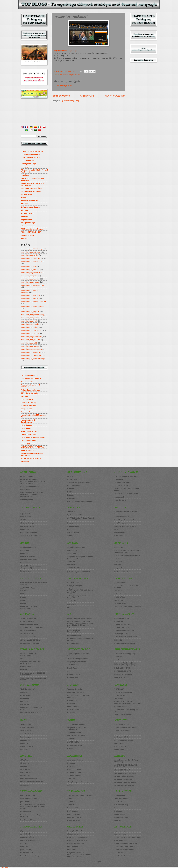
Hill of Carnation (27, 425)
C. (68, 671)
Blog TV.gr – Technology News (126, 520)
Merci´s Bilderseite (28, 444)
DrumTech (71, 713)
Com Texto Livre (27, 399)
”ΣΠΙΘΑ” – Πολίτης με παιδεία (32, 151)
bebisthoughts (26, 737)
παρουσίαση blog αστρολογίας (32, 273)
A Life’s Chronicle (74, 772)
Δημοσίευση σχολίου (64, 86)
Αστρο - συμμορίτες (122, 571)
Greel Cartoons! (120, 500)
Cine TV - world (120, 523)
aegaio (23, 600)
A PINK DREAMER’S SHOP (31, 232)
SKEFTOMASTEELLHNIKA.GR (32, 782)
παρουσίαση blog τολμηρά (30, 346)
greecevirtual (25, 802)
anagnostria (25, 550)
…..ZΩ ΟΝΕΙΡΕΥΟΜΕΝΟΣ (30, 157)
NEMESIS (24, 670)
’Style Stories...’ (26, 514)
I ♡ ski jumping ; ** (28, 428)
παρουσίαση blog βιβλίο (29, 276)
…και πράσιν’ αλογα (75, 760)
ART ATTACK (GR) (27, 634)
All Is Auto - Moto (27, 476)
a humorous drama (28, 226)
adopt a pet (72, 553)
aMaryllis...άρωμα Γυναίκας (78, 782)
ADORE (23, 520)
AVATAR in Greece (121, 486)
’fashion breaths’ (27, 517)
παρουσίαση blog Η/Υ (28, 266)
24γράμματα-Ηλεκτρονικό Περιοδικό (128, 606)
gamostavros (25, 769)
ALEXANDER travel (28, 795)
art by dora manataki (28, 637)
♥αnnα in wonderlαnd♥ (29, 532)
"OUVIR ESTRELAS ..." (29, 376)
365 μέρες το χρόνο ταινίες (77, 662)
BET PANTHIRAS (74, 486)
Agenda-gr (71, 802)
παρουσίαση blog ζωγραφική (31, 295)
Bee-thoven (25, 705)
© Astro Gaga (119, 547)
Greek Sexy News (74, 820)
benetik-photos (73, 847)
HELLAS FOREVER (122, 618)
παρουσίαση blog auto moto (31, 252)
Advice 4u (71, 562)
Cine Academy (73, 677)
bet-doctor (71, 495)
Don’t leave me (73, 811)
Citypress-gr (25, 763)
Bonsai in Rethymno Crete (30, 840)
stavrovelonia (25, 785)
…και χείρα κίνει (27, 167)
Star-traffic (118, 565)
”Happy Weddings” (75, 586)
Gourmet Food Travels (29, 798)
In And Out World (27, 772)
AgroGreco (24, 692)
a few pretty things (28, 223)
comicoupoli (119, 497)
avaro (69, 607)
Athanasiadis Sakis (75, 745)
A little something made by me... (33, 229)
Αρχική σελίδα (87, 96)
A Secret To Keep (27, 235)
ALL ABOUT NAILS (27, 526)
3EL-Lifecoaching (27, 213)
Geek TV (118, 529)
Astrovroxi (118, 562)
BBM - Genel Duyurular (30, 393)
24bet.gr (70, 476)
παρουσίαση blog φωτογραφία (32, 352)
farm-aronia (25, 847)
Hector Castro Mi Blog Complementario (29, 421)
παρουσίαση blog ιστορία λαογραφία (34, 301)
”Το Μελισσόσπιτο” (28, 689)
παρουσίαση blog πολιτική (30, 333)
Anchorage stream (74, 733)
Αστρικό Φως (119, 568)
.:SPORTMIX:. (72, 512)
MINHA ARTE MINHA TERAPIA (32, 447)
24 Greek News (27, 194)
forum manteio (26, 667)
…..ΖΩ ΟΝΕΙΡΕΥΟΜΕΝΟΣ (77, 725)
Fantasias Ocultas (28, 412)
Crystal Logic (72, 700)
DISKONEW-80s (73, 710)
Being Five (24, 743)
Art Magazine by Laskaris (30, 643)
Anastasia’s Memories (76, 843)
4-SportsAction (27, 220)
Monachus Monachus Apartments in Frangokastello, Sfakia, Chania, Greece (33, 807)
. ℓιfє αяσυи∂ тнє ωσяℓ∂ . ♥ (31, 379)
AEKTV (70, 529)
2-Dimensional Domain (123, 483)
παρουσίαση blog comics (30, 255)
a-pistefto (24, 238)
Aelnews (71, 536)
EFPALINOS (25, 766)
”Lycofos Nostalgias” (75, 689)
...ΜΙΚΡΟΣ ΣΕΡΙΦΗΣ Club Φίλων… (127, 476)
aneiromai (118, 591)
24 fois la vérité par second (31, 191)
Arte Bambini (72, 601)
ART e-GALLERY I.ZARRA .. (31, 640)
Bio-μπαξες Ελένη (27, 837)
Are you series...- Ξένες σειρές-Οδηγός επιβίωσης (79, 572)
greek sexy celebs (74, 817)
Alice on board (26, 731)
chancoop (25, 396)
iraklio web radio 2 (121, 536)
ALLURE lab (25, 529)
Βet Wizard (71, 489)
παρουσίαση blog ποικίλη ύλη (70, 75)
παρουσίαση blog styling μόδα (31, 258)
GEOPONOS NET (27, 853)
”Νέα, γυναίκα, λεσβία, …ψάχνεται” (81, 795)
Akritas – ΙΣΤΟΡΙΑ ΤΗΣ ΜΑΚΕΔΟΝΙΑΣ (29, 607)
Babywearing (25, 740)
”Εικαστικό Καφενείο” (28, 618)
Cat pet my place (27, 746)
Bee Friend (24, 701)
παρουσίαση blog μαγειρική (30, 312)
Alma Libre (71, 779)
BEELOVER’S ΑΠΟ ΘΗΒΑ (30, 713)
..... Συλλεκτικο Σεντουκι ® (31, 154)
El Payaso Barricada (28, 406)
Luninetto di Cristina (29, 434)
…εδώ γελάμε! (120, 597)
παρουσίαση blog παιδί (29, 321)
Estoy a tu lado (27, 409)
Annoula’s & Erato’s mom (30, 734)
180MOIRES (119, 600)
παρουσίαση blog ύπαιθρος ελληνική (34, 359)
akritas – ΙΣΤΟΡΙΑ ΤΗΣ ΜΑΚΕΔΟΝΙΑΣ (29, 655)
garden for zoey (26, 850)
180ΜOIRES (25, 591)
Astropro (118, 558)
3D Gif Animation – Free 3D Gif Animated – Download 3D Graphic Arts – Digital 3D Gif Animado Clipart (80, 624)
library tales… (25, 571)
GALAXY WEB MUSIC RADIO (125, 526)
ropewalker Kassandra (29, 779)
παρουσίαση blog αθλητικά (30, 270)
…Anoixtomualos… (28, 161)
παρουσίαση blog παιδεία (30, 324)
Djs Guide (71, 703)
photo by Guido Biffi (28, 450)
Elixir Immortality (74, 814)
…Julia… (71, 798)
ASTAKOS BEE (26, 695)
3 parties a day (73, 763)
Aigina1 (23, 603)
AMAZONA (71, 805)
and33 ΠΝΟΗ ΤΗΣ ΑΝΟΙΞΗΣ (78, 736)
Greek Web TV (120, 532)
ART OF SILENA (73, 742)
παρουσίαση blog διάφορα (30, 279)
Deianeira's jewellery (29, 403)
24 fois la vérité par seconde (78, 659)
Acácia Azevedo (27, 382)
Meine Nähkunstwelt (28, 441)
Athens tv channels (122, 517)
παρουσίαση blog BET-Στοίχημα (32, 249)
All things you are (74, 776)
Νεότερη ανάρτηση (61, 96)
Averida (70, 748)
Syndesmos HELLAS (122, 624)
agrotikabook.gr (26, 834)
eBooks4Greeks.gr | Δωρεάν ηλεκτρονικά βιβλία (31, 567)
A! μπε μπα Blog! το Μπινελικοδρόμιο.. (75, 631)
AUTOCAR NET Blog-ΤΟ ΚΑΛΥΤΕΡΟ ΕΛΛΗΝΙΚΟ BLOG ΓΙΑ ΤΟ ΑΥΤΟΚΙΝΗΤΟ (33, 481)
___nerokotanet (120, 583)
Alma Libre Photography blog (78, 837)
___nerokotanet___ (27, 588)
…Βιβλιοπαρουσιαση (28, 547)
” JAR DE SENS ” (74, 583)
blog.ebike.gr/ (25, 489)
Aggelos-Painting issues (29, 624)
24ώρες (24, 198)
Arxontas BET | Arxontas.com (78, 483)
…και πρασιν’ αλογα (28, 164)
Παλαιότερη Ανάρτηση (114, 96)
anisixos (71, 785)
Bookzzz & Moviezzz (28, 557)
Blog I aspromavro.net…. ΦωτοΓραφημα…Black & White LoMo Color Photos (79, 855)
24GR (22, 594)
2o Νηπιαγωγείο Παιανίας (31, 207)
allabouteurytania (74, 834)
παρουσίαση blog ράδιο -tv (30, 340)
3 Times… (25, 210)
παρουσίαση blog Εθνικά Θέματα (32, 261)
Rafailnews (118, 621)
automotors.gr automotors (30, 486)
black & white (72, 850)
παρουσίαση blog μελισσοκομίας (32, 315)
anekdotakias (72, 565)
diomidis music (73, 707)
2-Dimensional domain (29, 201)
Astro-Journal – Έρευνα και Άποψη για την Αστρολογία (128, 551)
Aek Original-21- (73, 532)
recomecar (25, 461)
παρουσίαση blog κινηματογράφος (33, 307)
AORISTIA (71, 739)
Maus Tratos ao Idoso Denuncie (33, 438)
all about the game (74, 635)
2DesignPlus (26, 204)
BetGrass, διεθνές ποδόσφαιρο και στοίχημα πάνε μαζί (80, 502)
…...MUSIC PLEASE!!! (75, 692)
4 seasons (25, 216)
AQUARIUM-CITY (74, 568)
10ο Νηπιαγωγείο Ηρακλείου (32, 188)
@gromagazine (26, 831)
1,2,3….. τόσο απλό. (75, 515)
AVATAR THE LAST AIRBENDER (126, 494)
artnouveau (72, 604)
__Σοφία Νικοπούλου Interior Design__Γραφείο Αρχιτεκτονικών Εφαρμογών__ (80, 591)
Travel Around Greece (28, 820)
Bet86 (69, 492)
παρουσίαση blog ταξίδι (29, 343)
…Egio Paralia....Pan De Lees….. (79, 618)
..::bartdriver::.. (120, 479)
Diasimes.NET (73, 808)
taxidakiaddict (26, 812)
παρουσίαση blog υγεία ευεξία (31, 349)
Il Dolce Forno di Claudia (30, 431)
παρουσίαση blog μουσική (30, 318)
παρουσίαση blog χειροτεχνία (31, 355)
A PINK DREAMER (27, 621)
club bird (24, 843)
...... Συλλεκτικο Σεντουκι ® (77, 547)
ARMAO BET (72, 479)
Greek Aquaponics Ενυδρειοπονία (33, 856)
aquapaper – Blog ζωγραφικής (32, 627)
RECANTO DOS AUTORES (31, 458)
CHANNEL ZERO (74, 674)
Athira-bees (25, 698)
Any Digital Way (73, 643)
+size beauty (26, 175)
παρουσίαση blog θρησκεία (30, 298)
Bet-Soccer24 (72, 498)
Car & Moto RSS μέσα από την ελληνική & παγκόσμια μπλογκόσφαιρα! (32, 494)
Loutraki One (25, 776)
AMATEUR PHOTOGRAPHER (78, 840)
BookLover (24, 553)
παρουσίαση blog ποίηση (30, 327)
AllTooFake (24, 760)
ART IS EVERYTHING (28, 631)
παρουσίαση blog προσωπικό (31, 337)
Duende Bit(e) (25, 563)
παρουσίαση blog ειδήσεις (30, 282)
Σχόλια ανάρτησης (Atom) (70, 101)
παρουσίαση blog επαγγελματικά (32, 285)
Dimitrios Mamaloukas (29, 560)
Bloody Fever (72, 668)
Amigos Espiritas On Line (31, 390)
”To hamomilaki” (27, 725)
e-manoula (24, 749)
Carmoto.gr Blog (27, 500)
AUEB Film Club (73, 665)
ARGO (23, 659)
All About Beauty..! (27, 523)
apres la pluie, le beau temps (31, 536)
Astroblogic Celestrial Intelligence (127, 555)
